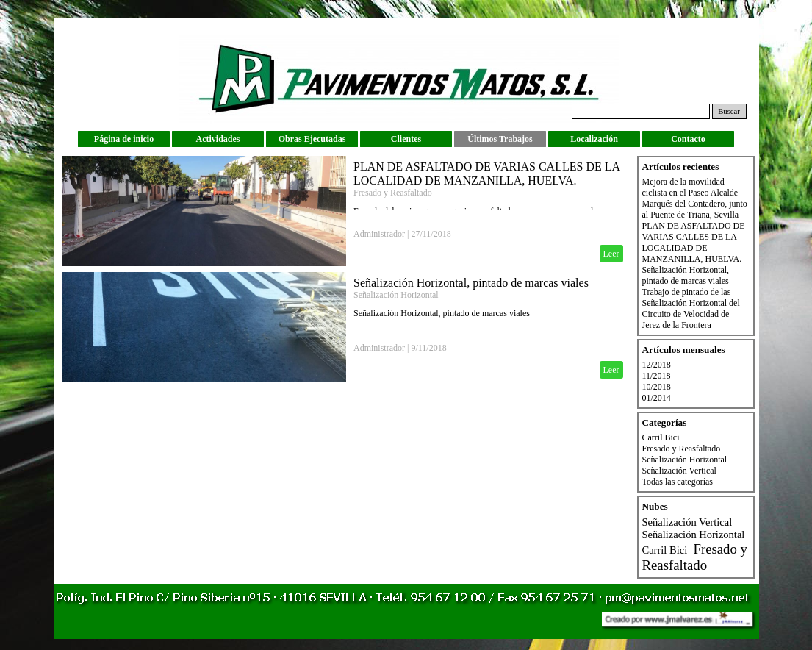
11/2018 (657, 376)
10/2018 (657, 387)
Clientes (406, 139)
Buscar (729, 111)
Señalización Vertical (679, 471)
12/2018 (657, 365)
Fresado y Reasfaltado (393, 193)
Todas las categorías (678, 482)
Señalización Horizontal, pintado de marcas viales (471, 283)
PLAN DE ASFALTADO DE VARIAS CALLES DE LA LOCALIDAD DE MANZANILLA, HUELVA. (694, 242)
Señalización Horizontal (396, 295)
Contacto (688, 139)
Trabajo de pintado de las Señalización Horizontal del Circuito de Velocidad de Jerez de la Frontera (691, 308)
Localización (594, 139)
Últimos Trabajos (500, 139)
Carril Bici (661, 438)
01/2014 (657, 398)
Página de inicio (124, 139)
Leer (611, 254)
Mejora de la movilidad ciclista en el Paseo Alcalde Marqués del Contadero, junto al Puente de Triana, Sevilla (695, 198)
